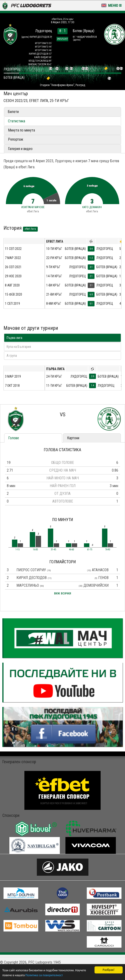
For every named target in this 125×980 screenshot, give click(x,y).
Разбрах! (109, 970)
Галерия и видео (20, 149)
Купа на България (19, 347)
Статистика (17, 121)
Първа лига (14, 338)
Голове (14, 438)
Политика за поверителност (44, 975)
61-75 (90, 550)
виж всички (63, 593)
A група (12, 356)
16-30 (35, 550)
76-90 (108, 550)
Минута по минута (21, 130)
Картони (73, 438)
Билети (13, 112)
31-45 (53, 550)
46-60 (72, 550)
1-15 (17, 550)
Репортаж (16, 139)
